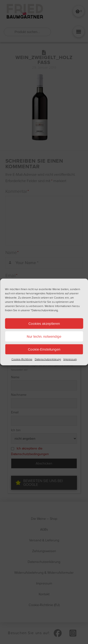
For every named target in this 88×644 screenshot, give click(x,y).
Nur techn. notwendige (44, 336)
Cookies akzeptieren (44, 323)
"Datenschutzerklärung (44, 310)
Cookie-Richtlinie (22, 359)
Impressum (70, 359)
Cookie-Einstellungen (44, 349)
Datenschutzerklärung (48, 359)
